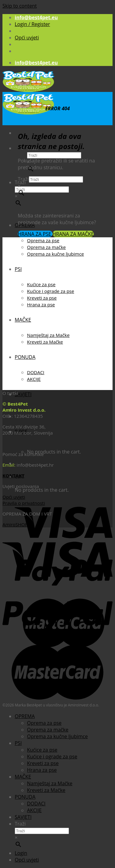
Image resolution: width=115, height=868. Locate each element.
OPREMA (25, 716)
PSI (18, 269)
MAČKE (23, 320)
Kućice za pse (41, 284)
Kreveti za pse (42, 298)
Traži (23, 179)
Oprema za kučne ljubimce (56, 254)
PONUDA (25, 357)
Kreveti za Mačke (45, 342)
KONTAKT (13, 476)
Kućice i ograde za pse (51, 291)
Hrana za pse (41, 305)
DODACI (36, 372)
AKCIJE (34, 379)
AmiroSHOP (15, 524)
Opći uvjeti (27, 38)
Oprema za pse (43, 240)
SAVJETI (23, 394)
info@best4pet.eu (36, 17)
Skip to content (20, 6)
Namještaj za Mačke (48, 335)
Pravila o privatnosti (24, 503)
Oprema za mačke (46, 247)
